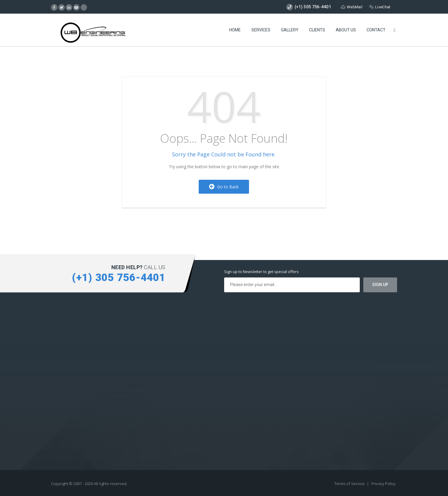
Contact (376, 30)
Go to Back (224, 187)
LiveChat (380, 7)
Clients (317, 30)
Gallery (290, 30)
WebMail (352, 7)
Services (261, 30)
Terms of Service (350, 484)
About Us (346, 30)
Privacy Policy (383, 484)
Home (235, 30)
